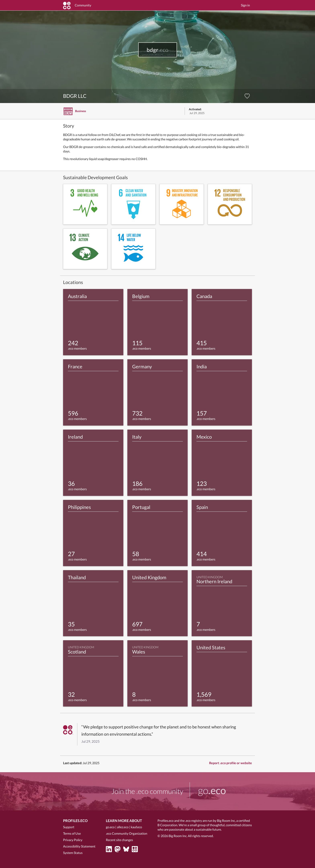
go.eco (110, 827)
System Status (73, 853)
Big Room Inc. (178, 836)
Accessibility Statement (79, 846)
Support (69, 827)
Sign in (245, 5)
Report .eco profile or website (231, 763)
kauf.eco (136, 827)
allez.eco (123, 827)
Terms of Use (72, 833)
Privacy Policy (73, 840)
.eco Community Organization (127, 833)
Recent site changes (119, 840)
